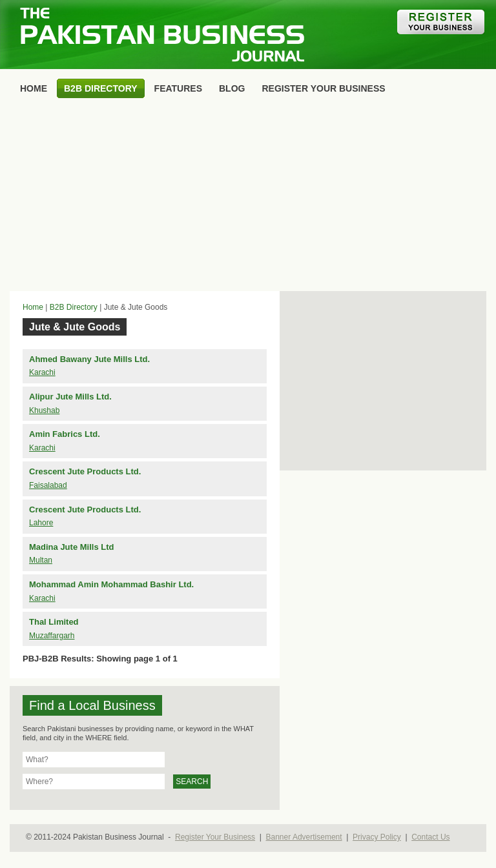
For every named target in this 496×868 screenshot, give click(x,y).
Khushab (44, 410)
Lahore (41, 523)
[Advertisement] (248, 197)
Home (33, 307)
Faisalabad (48, 485)
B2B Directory (74, 307)
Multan (41, 560)
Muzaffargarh (52, 636)
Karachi (42, 372)
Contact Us (430, 837)
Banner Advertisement (304, 837)
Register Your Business (215, 837)
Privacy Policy (377, 837)
